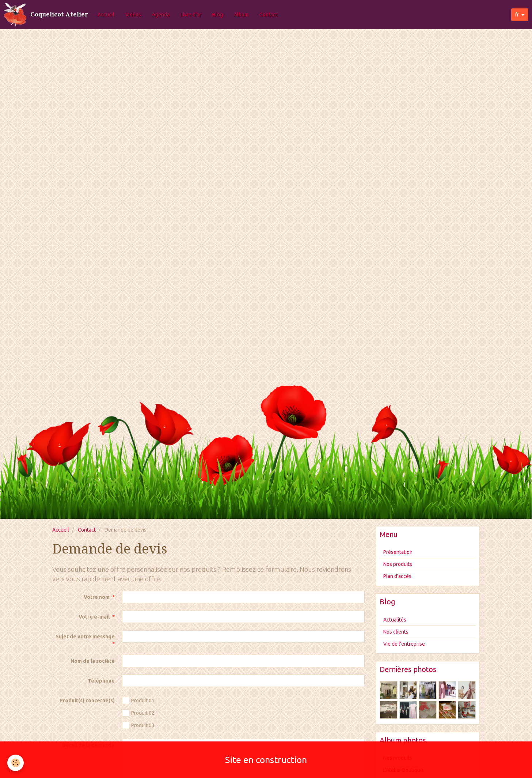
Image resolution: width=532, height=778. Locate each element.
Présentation (398, 552)
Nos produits (398, 564)
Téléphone (101, 681)
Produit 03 (138, 725)
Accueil (106, 15)
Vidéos (133, 15)
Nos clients (396, 632)
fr (517, 15)
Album (241, 15)
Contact (268, 15)
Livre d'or (191, 15)
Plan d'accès (397, 576)
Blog (218, 15)
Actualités (395, 620)
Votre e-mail (94, 617)
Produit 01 (138, 700)
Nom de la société (93, 661)
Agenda (161, 15)
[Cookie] (16, 763)
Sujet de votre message (85, 637)
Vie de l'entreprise (404, 644)
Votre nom (97, 597)
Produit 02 (138, 713)
